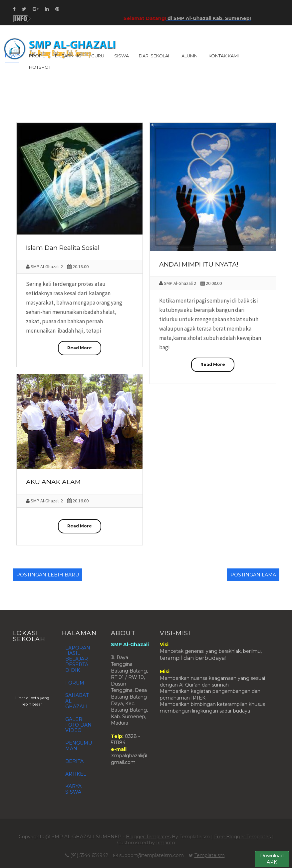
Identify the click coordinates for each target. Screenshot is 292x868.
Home (12, 56)
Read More (80, 348)
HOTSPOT (40, 67)
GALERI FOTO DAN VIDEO (78, 725)
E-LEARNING (68, 56)
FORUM (75, 683)
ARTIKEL (76, 774)
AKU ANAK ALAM (53, 482)
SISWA (122, 56)
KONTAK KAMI (224, 56)
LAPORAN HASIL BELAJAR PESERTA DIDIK (78, 659)
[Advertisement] (146, 100)
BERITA (74, 761)
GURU (98, 56)
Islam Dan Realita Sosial (63, 248)
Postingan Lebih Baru (48, 575)
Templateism (210, 855)
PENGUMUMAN (79, 746)
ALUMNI (190, 56)
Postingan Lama (253, 575)
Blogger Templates (148, 837)
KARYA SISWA (73, 789)
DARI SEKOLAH (155, 56)
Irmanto (166, 843)
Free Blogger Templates (242, 837)
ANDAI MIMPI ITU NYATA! (199, 264)
